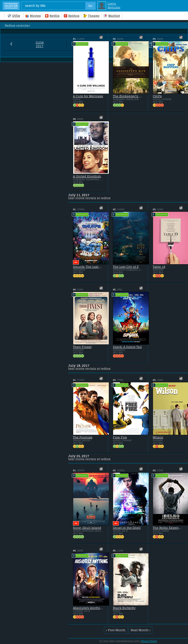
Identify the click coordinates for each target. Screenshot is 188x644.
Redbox (72, 16)
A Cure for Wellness (88, 96)
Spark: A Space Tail (127, 347)
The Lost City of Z (126, 267)
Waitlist (112, 16)
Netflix (52, 16)
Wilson (158, 437)
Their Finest (82, 347)
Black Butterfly (124, 608)
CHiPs (157, 96)
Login (112, 4)
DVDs (14, 16)
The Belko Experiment (168, 528)
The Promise (83, 437)
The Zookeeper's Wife (128, 96)
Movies (33, 16)
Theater (92, 16)
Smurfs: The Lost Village (88, 267)
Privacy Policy (149, 641)
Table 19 (159, 267)
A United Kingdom (87, 176)
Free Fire (120, 437)
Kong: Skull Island (87, 528)
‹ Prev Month (116, 630)
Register (114, 7)
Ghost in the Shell (127, 528)
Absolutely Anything (88, 608)
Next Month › (140, 630)
